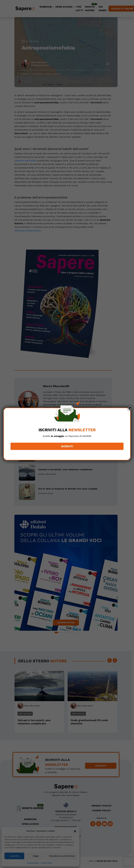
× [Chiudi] (130, 408)
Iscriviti (67, 446)
